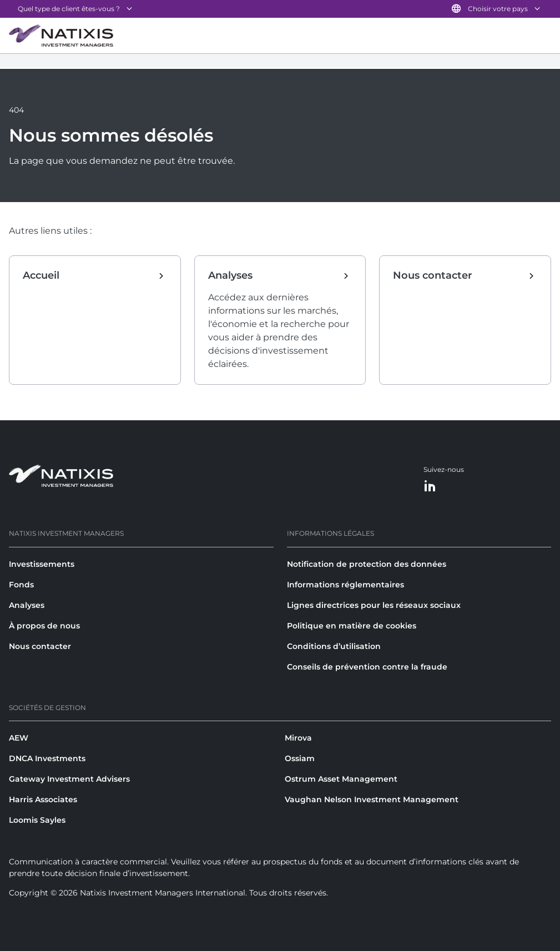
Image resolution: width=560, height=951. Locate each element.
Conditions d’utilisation (334, 646)
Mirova (298, 738)
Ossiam (300, 758)
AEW (19, 738)
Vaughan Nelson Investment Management (372, 799)
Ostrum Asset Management (341, 779)
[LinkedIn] (430, 487)
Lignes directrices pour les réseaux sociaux (374, 605)
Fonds (21, 585)
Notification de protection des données (367, 564)
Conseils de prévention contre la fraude (367, 667)
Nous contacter (40, 646)
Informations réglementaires (345, 585)
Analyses (27, 605)
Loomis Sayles (37, 820)
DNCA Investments (47, 758)
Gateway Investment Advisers (69, 779)
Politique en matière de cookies (352, 626)
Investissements (42, 564)
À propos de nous (44, 626)
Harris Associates (43, 799)
